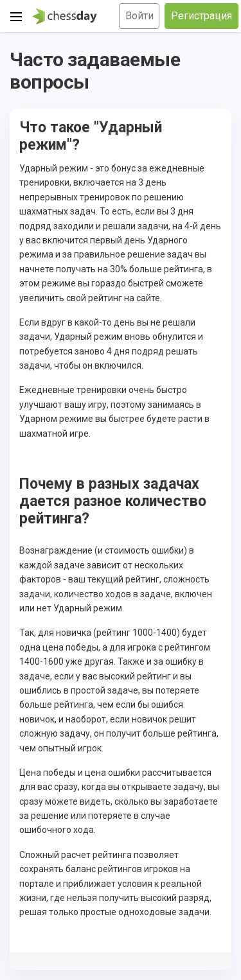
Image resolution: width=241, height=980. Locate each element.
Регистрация (201, 16)
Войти (139, 16)
